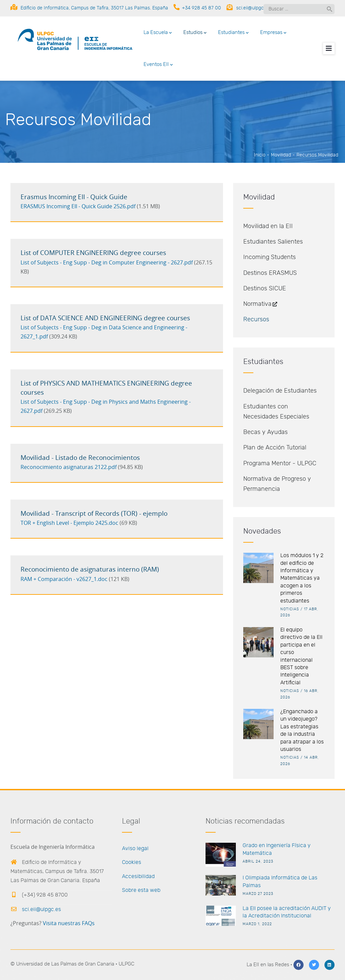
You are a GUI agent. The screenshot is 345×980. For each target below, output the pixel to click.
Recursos (256, 320)
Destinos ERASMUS (270, 273)
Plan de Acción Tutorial (275, 448)
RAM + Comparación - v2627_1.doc (64, 579)
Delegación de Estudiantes (280, 391)
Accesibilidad (138, 876)
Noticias (290, 609)
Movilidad (281, 155)
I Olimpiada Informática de (275, 878)
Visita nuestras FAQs (69, 923)
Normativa (261, 304)
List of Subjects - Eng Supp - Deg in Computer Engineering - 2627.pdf (107, 263)
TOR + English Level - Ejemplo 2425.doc (69, 523)
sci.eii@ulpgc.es (36, 909)
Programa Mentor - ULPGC (280, 464)
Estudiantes (233, 33)
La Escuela (158, 33)
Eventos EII (158, 65)
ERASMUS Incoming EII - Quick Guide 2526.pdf (78, 207)
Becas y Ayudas (265, 432)
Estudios (195, 33)
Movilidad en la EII (268, 226)
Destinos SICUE (265, 289)
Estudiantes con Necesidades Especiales (276, 412)
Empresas (273, 33)
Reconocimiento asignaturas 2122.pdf (69, 467)
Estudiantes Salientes (273, 242)
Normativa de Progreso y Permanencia (277, 484)
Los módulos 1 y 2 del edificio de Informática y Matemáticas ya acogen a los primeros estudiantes (302, 578)
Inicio (260, 155)
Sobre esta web (141, 890)
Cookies (132, 862)
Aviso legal (135, 848)
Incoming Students (270, 257)
